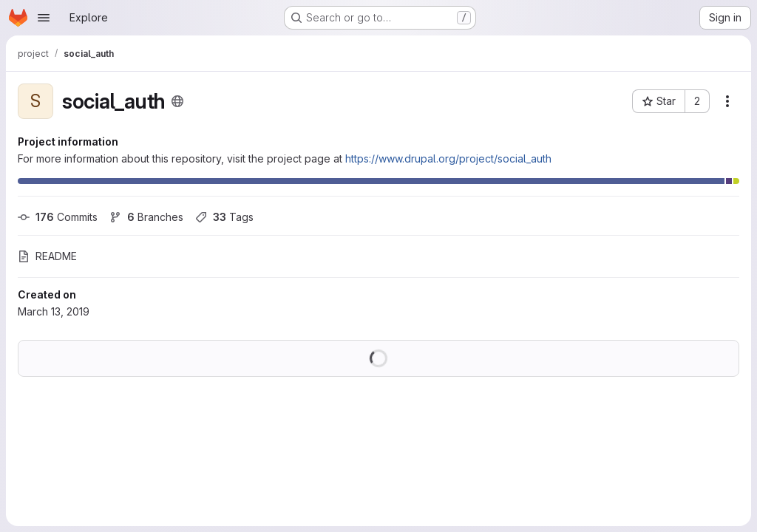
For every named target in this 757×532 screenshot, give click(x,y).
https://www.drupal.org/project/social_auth (448, 158)
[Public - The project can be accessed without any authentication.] (177, 101)
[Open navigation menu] (44, 18)
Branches (146, 217)
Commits (58, 217)
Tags (224, 217)
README (47, 256)
